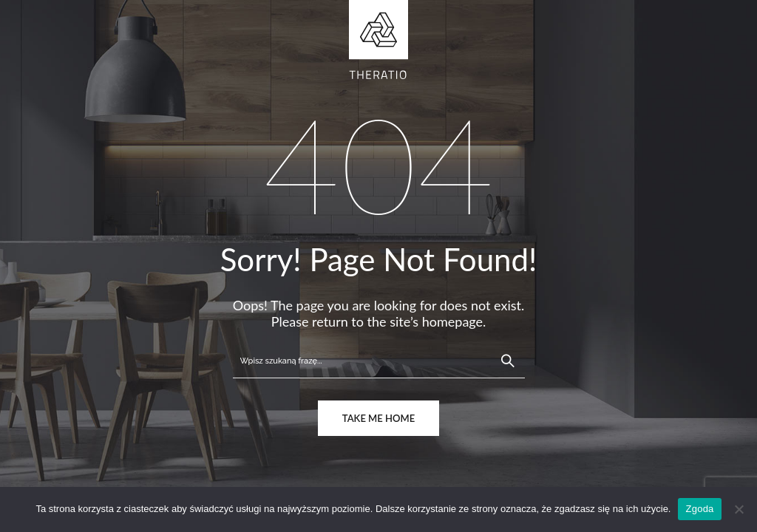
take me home (378, 418)
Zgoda (699, 509)
